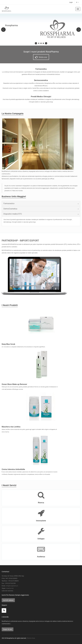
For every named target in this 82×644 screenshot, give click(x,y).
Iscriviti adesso (8, 600)
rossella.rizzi (10, 588)
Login (71, 2)
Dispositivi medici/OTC (13, 214)
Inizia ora (41, 57)
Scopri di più (8, 629)
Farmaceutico (9, 203)
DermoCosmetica (10, 209)
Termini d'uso (31, 638)
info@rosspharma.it (12, 586)
